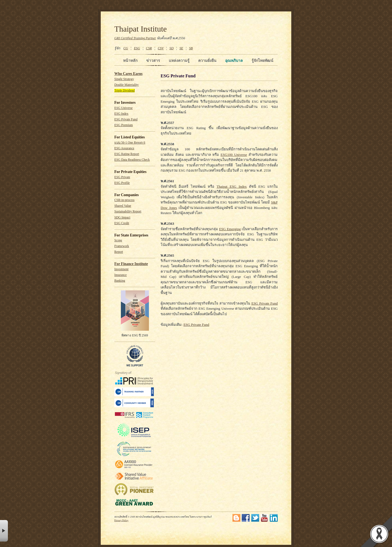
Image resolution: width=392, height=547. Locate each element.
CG (126, 48)
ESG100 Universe (234, 155)
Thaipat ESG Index (232, 186)
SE (181, 48)
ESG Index (121, 114)
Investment (121, 269)
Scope (118, 240)
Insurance (120, 275)
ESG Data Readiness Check (132, 160)
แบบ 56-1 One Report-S (130, 143)
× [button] (4, 531)
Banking (120, 281)
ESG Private (122, 177)
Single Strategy (124, 79)
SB (191, 48)
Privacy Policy (121, 520)
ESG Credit (122, 223)
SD (172, 48)
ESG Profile (122, 183)
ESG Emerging (230, 229)
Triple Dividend (125, 91)
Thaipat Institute (141, 29)
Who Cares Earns (128, 74)
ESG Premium (124, 125)
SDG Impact (122, 218)
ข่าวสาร (153, 60)
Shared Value (123, 206)
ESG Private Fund (126, 119)
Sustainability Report (128, 212)
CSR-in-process (124, 200)
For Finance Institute (131, 264)
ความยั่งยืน (207, 60)
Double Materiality (126, 85)
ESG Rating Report (127, 154)
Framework (122, 246)
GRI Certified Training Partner (135, 38)
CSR (149, 48)
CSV (161, 48)
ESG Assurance (124, 148)
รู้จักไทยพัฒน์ (262, 60)
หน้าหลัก (130, 60)
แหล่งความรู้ (179, 60)
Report (119, 252)
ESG (137, 48)
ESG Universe (123, 108)
